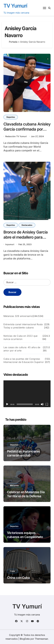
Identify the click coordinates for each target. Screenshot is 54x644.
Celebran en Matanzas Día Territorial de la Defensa (26, 494)
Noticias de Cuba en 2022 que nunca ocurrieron (21, 337)
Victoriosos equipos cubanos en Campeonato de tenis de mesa (25, 537)
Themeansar (41, 639)
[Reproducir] (7, 404)
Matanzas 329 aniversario (18, 316)
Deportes (11, 117)
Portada (13, 42)
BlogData (25, 639)
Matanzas (14, 485)
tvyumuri (10, 244)
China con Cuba (18, 578)
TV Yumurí (15, 6)
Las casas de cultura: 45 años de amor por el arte (22, 349)
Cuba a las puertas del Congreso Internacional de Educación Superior (24, 360)
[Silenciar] (42, 404)
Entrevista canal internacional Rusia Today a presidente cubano (23, 326)
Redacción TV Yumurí (16, 136)
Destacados (27, 225)
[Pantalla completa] (47, 404)
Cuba (12, 571)
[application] (27, 394)
